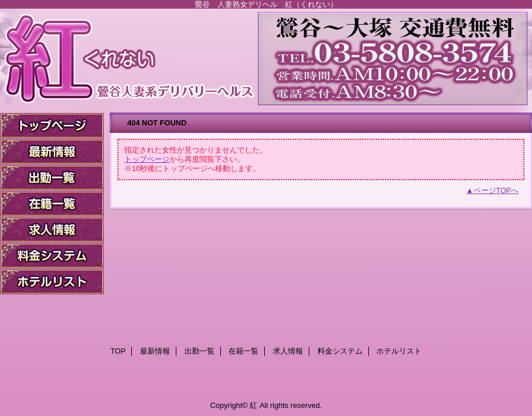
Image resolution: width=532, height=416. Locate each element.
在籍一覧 (52, 204)
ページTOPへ (496, 190)
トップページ (147, 159)
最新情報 (52, 152)
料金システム (52, 256)
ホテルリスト (52, 282)
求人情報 (52, 230)
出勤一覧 (52, 178)
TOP (52, 126)
